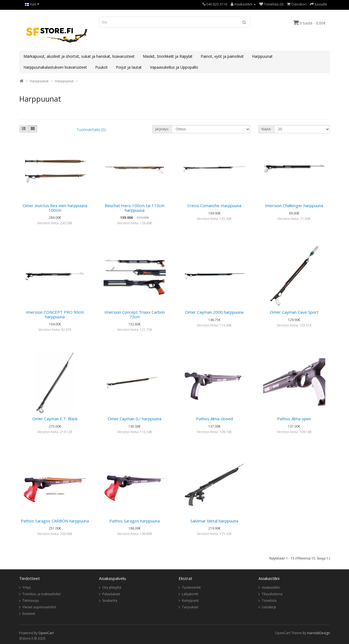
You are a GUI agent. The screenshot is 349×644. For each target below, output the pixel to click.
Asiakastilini (271, 587)
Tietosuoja (31, 601)
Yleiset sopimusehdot (39, 607)
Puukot (101, 67)
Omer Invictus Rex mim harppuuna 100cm (55, 208)
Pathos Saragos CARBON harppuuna (55, 521)
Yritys (27, 587)
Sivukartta (110, 601)
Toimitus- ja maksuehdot (41, 594)
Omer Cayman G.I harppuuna (135, 419)
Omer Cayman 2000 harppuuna (214, 312)
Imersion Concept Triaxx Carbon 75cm (135, 314)
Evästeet (29, 614)
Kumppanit (190, 601)
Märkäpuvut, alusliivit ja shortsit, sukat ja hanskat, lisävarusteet (79, 56)
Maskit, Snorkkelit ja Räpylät (168, 56)
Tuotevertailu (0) (91, 130)
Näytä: (266, 129)
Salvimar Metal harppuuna (214, 521)
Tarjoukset (190, 607)
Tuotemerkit (191, 587)
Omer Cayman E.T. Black (55, 419)
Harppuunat (262, 56)
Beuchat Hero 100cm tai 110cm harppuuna (135, 208)
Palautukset (111, 594)
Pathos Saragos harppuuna (135, 521)
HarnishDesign (319, 633)
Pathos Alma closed (214, 419)
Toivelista (269, 601)
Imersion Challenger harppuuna (294, 205)
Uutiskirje (269, 607)
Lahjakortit (190, 594)
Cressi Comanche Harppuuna (214, 205)
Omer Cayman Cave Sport (294, 312)
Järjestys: (162, 129)
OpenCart (46, 633)
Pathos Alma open (294, 419)
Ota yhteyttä (112, 587)
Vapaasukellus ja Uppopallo (174, 67)
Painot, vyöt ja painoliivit (222, 56)
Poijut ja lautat (129, 67)
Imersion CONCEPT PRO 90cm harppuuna (55, 314)
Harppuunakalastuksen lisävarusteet (55, 67)
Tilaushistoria (272, 594)
